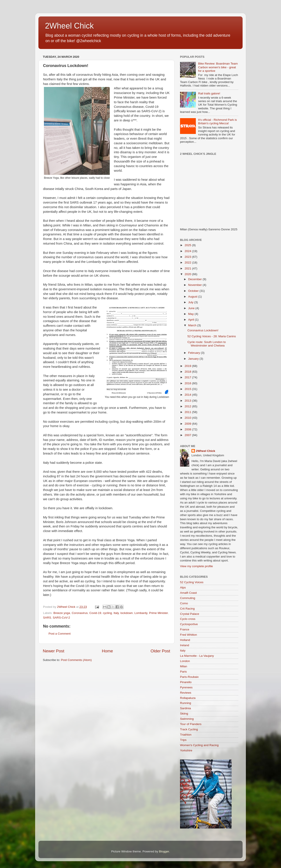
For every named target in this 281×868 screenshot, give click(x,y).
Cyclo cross (188, 619)
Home (107, 651)
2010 (188, 418)
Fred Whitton (188, 635)
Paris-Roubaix (189, 677)
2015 (188, 389)
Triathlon (186, 735)
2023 (188, 257)
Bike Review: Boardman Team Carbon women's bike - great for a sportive (218, 67)
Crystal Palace (190, 614)
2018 (188, 372)
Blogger (164, 851)
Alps (183, 587)
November (195, 285)
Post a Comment (60, 634)
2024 (188, 251)
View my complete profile (196, 566)
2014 (188, 395)
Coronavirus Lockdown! (203, 330)
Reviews (186, 693)
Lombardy (141, 613)
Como (184, 603)
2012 (188, 406)
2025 (188, 245)
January (194, 359)
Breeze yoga (62, 613)
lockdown (127, 613)
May (191, 314)
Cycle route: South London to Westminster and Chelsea (207, 344)
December (195, 279)
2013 (188, 401)
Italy (116, 613)
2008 (188, 429)
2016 (188, 383)
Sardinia (186, 708)
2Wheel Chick (69, 26)
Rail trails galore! (209, 93)
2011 (188, 412)
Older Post (160, 651)
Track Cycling (189, 729)
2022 (188, 263)
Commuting (188, 598)
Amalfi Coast (188, 593)
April (192, 320)
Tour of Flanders (191, 724)
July (191, 302)
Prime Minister (159, 613)
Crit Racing (187, 609)
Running (186, 703)
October (194, 291)
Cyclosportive (189, 624)
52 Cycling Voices (192, 582)
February (195, 353)
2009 (188, 424)
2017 (188, 377)
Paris (183, 672)
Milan (184, 666)
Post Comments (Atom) (76, 660)
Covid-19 (95, 613)
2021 (188, 268)
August (193, 297)
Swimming (187, 719)
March (193, 325)
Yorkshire (186, 750)
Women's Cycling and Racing (199, 745)
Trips (183, 740)
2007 (188, 435)
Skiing (184, 714)
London (185, 661)
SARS (47, 618)
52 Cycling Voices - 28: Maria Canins (212, 336)
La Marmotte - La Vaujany (197, 656)
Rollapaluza (188, 698)
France (185, 629)
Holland (185, 640)
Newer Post (54, 651)
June (192, 308)
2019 (188, 366)
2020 (188, 274)
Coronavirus (80, 613)
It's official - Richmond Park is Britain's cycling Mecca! (217, 122)
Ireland (185, 645)
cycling (107, 613)
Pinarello (186, 682)
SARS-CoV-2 (61, 618)
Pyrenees (186, 687)
